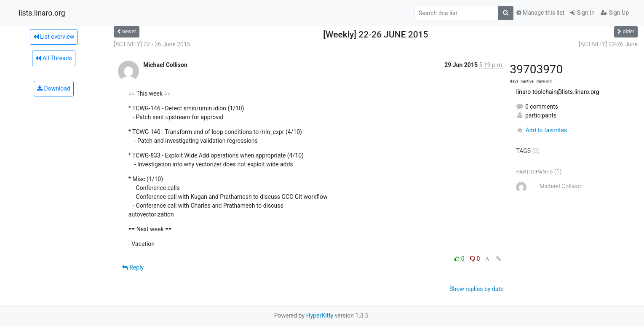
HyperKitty (320, 315)
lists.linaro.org (42, 13)
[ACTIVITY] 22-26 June (608, 44)
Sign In (583, 13)
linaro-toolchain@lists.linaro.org (557, 92)
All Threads (53, 58)
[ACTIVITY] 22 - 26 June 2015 (152, 44)
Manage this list (540, 13)
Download (54, 88)
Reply (133, 267)
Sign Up (615, 13)
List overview (54, 37)
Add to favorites (541, 130)
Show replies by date (476, 289)
